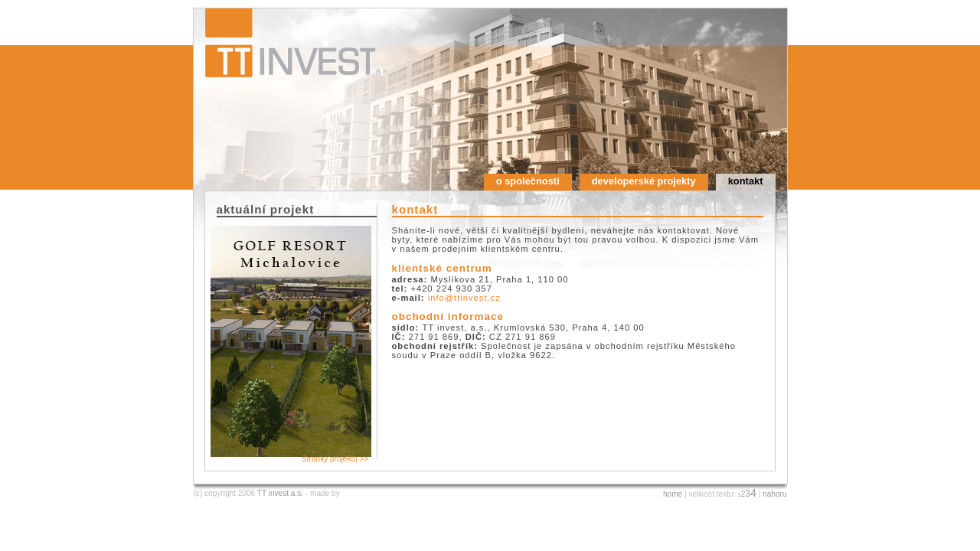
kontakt (746, 181)
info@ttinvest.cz (464, 298)
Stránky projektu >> (335, 459)
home (673, 494)
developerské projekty (644, 181)
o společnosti (528, 181)
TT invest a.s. (280, 493)
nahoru (774, 494)
